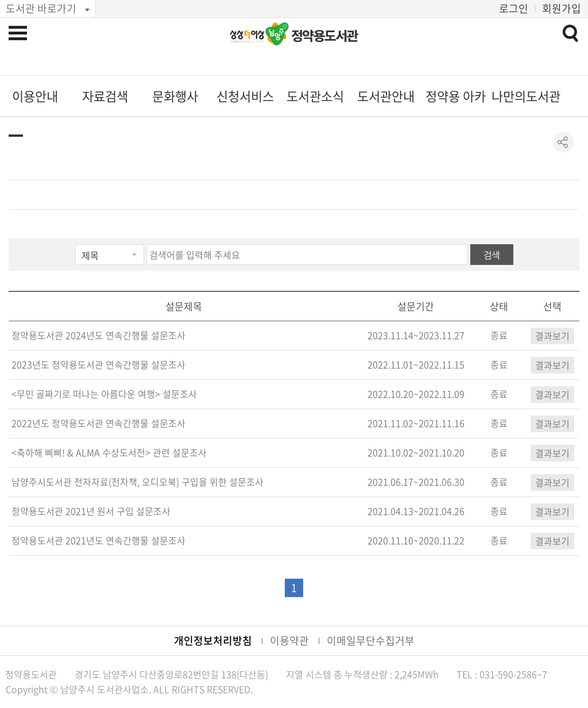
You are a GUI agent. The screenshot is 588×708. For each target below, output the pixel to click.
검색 (492, 255)
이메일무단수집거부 (371, 640)
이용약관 (289, 640)
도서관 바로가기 (41, 8)
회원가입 (562, 8)
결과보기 (552, 336)
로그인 (514, 8)
